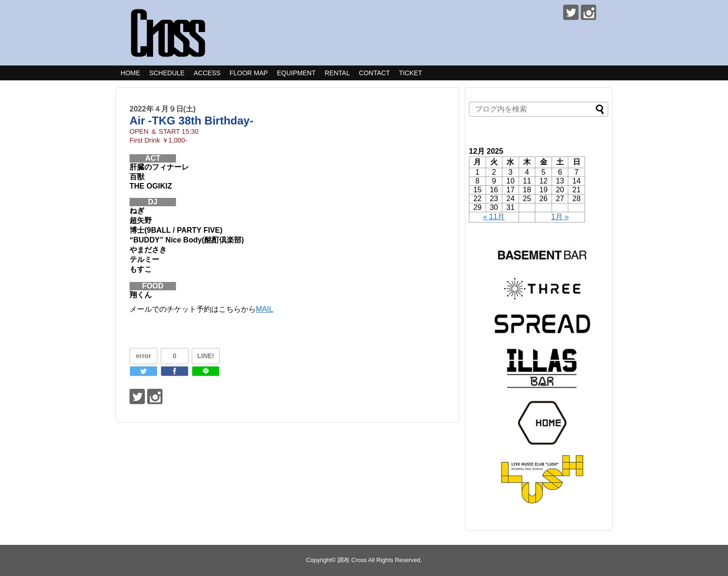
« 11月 (494, 217)
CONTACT (374, 73)
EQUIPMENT (296, 73)
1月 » (560, 217)
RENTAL (337, 73)
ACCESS (207, 73)
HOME (130, 73)
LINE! (206, 356)
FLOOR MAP (248, 73)
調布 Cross (352, 560)
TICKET (410, 73)
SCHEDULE (167, 73)
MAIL (264, 309)
